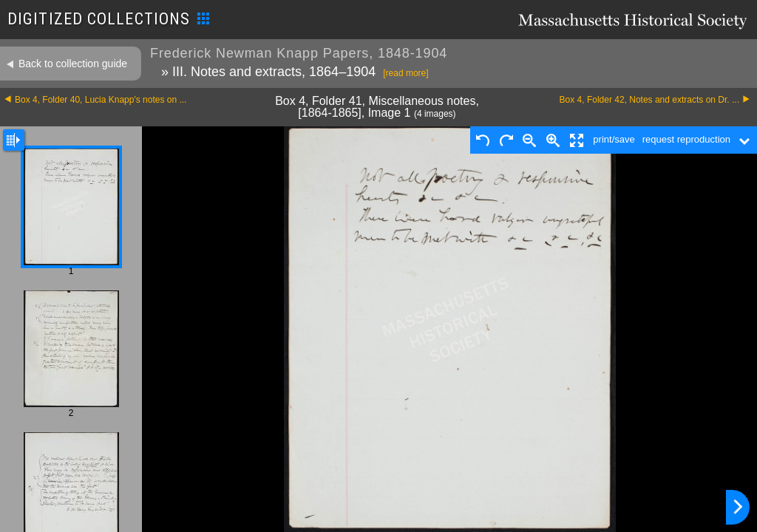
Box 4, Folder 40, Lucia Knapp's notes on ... (101, 100)
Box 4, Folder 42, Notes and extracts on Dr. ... (649, 100)
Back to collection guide (73, 64)
